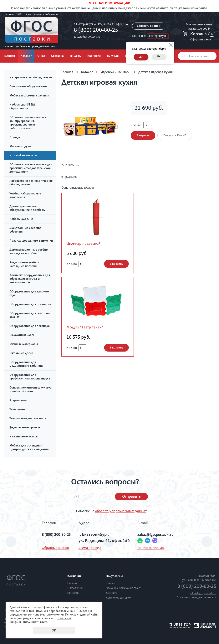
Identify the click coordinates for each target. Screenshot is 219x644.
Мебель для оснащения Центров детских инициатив (29, 448)
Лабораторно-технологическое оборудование (31, 183)
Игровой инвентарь (23, 156)
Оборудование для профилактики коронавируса (30, 377)
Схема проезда (89, 548)
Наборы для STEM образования (22, 107)
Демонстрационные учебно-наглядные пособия (29, 252)
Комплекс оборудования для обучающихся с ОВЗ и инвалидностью (30, 279)
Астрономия (18, 401)
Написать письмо (150, 548)
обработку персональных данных (120, 511)
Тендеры (76, 56)
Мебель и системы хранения (29, 96)
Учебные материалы (24, 344)
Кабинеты (94, 56)
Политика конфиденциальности (196, 598)
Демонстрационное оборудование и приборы (28, 208)
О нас (41, 56)
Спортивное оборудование (28, 87)
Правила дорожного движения (31, 241)
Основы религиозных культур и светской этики (31, 390)
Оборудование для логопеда (30, 326)
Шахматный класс (22, 335)
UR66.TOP (180, 625)
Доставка (57, 56)
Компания (74, 576)
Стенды (15, 138)
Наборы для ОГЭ (21, 219)
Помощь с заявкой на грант (123, 588)
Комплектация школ (119, 598)
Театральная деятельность (28, 419)
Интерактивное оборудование (31, 78)
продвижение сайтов (180, 627)
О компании (75, 588)
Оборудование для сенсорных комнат (31, 315)
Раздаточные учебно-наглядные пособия (24, 265)
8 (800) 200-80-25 (95, 31)
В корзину (143, 137)
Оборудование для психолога (30, 305)
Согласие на (112, 511)
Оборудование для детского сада (29, 294)
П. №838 (113, 56)
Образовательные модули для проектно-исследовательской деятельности (31, 168)
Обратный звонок (52, 548)
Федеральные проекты (25, 428)
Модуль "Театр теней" (86, 328)
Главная (9, 56)
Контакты (73, 593)
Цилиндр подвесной (84, 244)
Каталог (26, 56)
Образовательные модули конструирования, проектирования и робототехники (28, 123)
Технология (17, 410)
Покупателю (114, 576)
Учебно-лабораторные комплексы (25, 196)
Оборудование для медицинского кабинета (26, 364)
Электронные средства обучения (25, 230)
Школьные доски (21, 353)
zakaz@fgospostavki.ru (86, 37)
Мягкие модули (20, 147)
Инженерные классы (24, 437)
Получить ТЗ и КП (176, 137)
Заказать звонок (148, 26)
